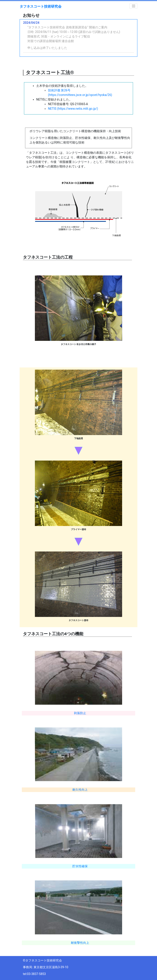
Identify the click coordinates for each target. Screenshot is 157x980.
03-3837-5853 (36, 974)
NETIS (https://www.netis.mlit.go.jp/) (73, 109)
